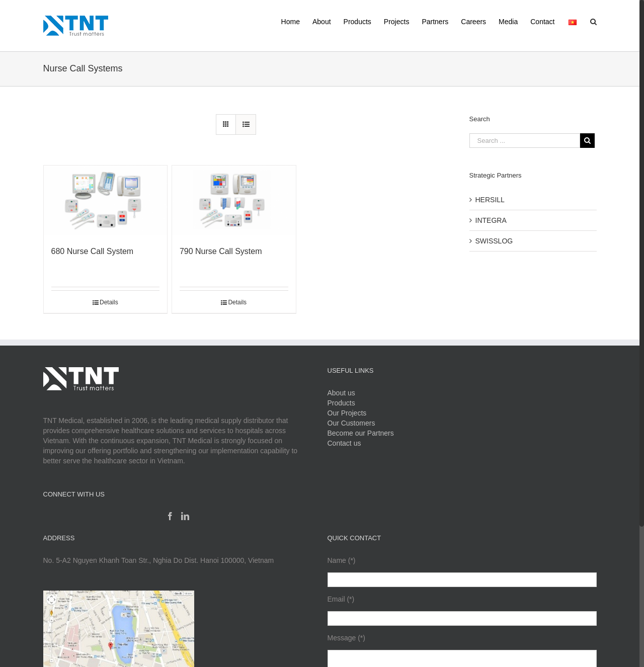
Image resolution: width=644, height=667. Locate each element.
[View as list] (246, 124)
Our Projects (347, 413)
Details (109, 302)
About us (341, 393)
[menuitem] (297, 21)
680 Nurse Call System (93, 251)
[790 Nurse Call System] (234, 200)
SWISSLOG (494, 241)
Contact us (344, 443)
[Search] (593, 21)
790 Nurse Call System (221, 251)
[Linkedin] (185, 516)
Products (341, 403)
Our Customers (351, 423)
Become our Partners (361, 433)
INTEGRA (491, 220)
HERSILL (490, 200)
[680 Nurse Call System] (106, 200)
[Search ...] (525, 141)
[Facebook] (170, 516)
